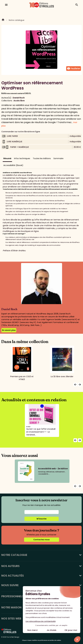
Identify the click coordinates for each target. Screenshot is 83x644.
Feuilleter (74, 69)
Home (3, 20)
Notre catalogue (17, 20)
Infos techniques (22, 158)
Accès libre (19, 101)
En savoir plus (9, 330)
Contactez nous (41, 540)
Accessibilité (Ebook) (13, 165)
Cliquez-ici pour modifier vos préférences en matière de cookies (41, 640)
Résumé (7, 158)
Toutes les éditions (42, 158)
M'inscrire (42, 519)
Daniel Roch (19, 98)
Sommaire (58, 158)
